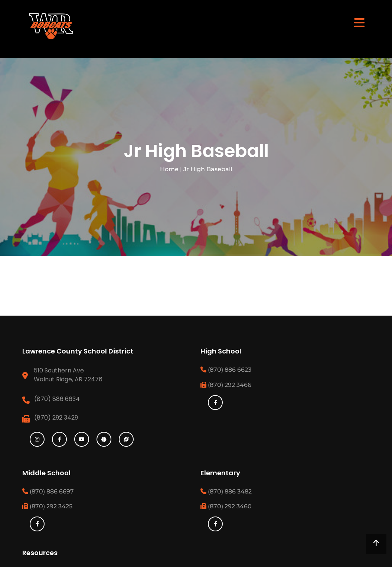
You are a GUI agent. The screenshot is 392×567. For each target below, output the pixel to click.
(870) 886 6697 (48, 491)
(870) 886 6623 (226, 370)
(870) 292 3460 (226, 506)
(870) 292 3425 (47, 506)
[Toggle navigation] (359, 22)
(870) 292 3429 (56, 418)
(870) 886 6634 (57, 399)
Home (169, 169)
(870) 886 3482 (226, 491)
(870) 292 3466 (226, 385)
